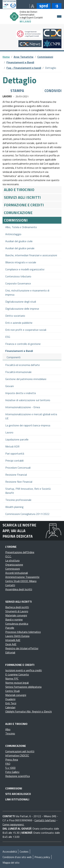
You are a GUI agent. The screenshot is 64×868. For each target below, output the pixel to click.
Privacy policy (42, 857)
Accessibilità (10, 852)
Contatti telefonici (45, 820)
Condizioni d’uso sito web (17, 857)
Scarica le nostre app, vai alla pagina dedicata (19, 531)
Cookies (24, 852)
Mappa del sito (11, 863)
